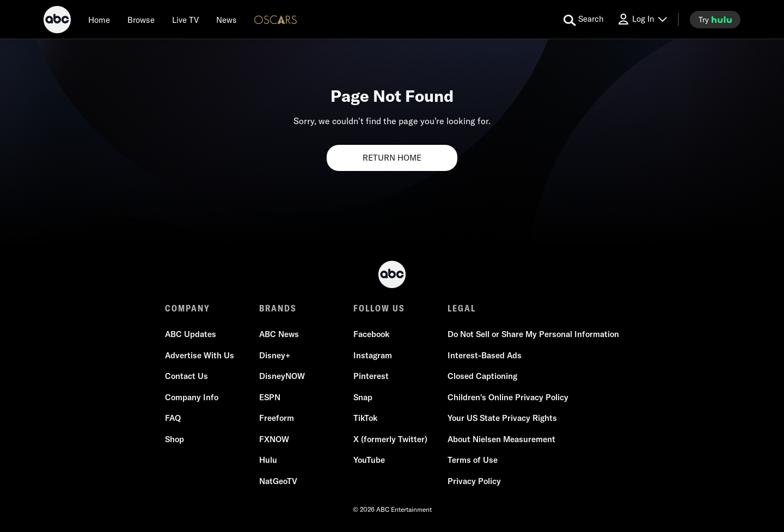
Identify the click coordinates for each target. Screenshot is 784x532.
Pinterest (371, 376)
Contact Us (186, 376)
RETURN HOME (392, 158)
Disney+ (275, 355)
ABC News (279, 334)
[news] (226, 20)
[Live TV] (185, 20)
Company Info (192, 397)
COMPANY (188, 308)
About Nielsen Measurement (501, 439)
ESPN (270, 397)
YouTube (369, 460)
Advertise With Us (200, 355)
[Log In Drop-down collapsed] (642, 19)
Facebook (371, 334)
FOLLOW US (379, 308)
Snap (363, 397)
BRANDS (278, 308)
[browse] (141, 20)
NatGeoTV (278, 481)
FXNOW (274, 439)
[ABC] (57, 21)
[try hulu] (715, 20)
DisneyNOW (282, 376)
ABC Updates (191, 334)
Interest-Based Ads (485, 355)
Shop (174, 439)
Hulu (268, 460)
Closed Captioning (482, 376)
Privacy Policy (474, 481)
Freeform (277, 418)
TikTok (365, 418)
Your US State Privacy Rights (502, 418)
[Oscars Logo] (276, 19)
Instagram (373, 355)
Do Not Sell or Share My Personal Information (533, 334)
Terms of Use (473, 460)
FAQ (173, 418)
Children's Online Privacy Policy (508, 397)
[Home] (99, 20)
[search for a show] (584, 20)
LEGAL (462, 308)
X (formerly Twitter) (390, 439)
